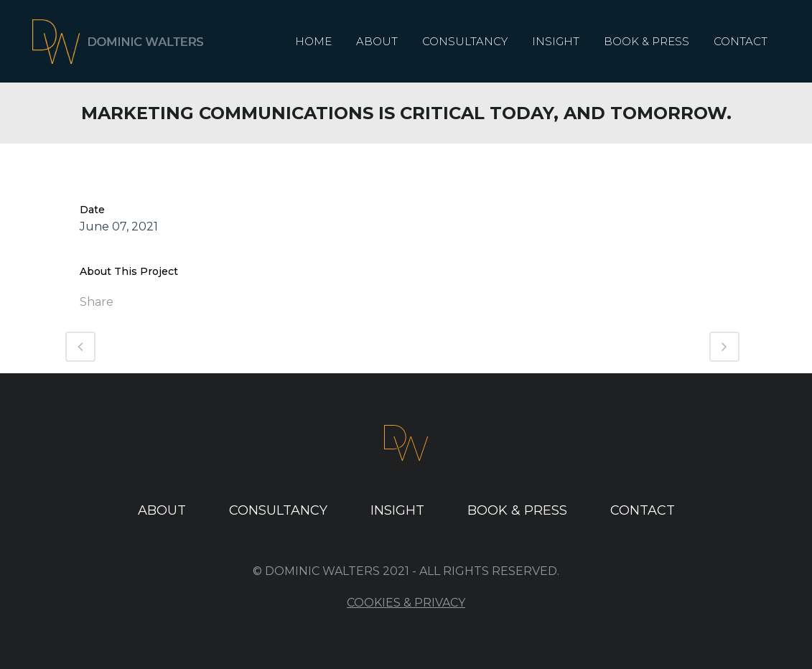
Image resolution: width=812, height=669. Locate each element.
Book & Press (517, 510)
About (162, 510)
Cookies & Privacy (406, 603)
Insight (397, 510)
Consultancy (278, 510)
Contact (643, 510)
